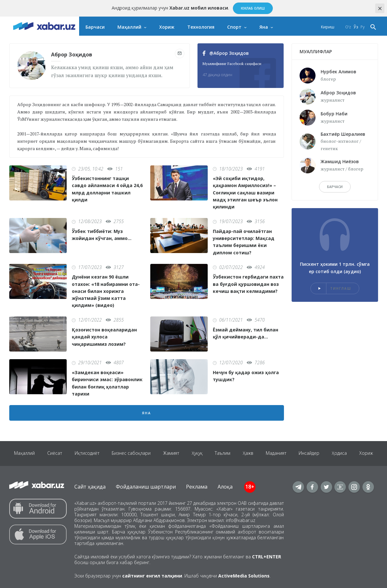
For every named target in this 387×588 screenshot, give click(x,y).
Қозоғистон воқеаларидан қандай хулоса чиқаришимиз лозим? (104, 337)
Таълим (223, 453)
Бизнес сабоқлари (130, 453)
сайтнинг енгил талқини (152, 576)
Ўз (356, 27)
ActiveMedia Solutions (244, 576)
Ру (363, 27)
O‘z (348, 27)
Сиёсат (53, 453)
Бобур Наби (334, 114)
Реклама (197, 487)
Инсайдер (311, 453)
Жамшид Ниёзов (340, 161)
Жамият (171, 453)
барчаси (335, 187)
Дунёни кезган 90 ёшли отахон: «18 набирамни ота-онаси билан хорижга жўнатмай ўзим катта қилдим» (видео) (106, 291)
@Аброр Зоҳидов (226, 53)
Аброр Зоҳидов (338, 93)
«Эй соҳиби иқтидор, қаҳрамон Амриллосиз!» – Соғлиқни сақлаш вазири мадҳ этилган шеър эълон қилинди (245, 192)
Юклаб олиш (253, 8)
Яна (264, 27)
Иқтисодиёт (86, 453)
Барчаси (95, 27)
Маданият (277, 453)
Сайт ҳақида (90, 487)
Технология (201, 27)
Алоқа (225, 487)
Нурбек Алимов (339, 72)
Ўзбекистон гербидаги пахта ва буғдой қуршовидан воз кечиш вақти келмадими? (248, 284)
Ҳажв (249, 453)
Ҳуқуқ (197, 453)
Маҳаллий (129, 27)
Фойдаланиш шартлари (146, 487)
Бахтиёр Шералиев (343, 134)
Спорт (234, 27)
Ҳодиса (341, 453)
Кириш (328, 27)
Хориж (167, 27)
